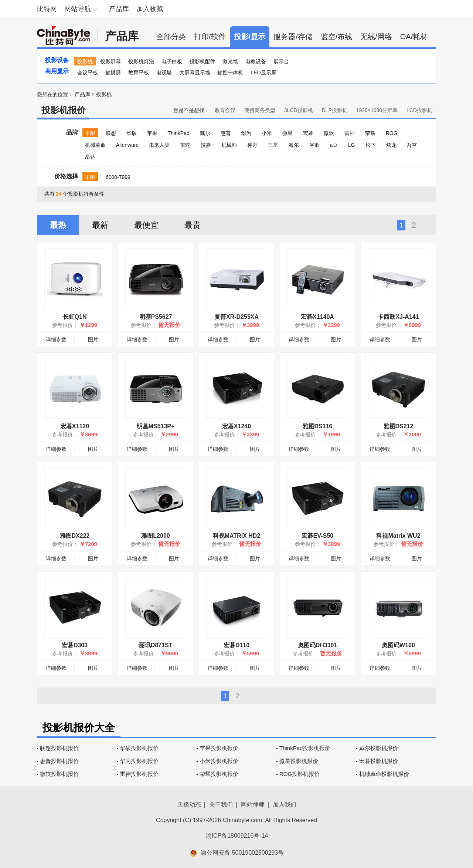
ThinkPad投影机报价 (305, 748)
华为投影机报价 (139, 761)
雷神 (350, 133)
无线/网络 (376, 37)
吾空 (412, 145)
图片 (93, 340)
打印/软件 (210, 37)
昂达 (90, 157)
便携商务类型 (260, 110)
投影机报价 (64, 110)
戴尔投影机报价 (379, 748)
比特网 (47, 9)
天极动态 (189, 805)
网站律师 (253, 805)
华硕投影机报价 (139, 748)
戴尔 (205, 133)
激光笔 (230, 61)
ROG (392, 133)
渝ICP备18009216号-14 (237, 836)
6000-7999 (118, 177)
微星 (287, 133)
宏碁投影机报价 (379, 761)
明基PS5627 (156, 317)
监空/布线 (337, 37)
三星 (273, 145)
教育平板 (139, 72)
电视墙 (164, 72)
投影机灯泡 (141, 61)
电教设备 (256, 61)
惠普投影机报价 (59, 761)
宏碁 (308, 133)
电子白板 (172, 61)
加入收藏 (150, 9)
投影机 (85, 61)
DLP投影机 (335, 110)
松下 (371, 145)
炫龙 (391, 145)
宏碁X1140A (317, 317)
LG (352, 145)
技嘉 (206, 145)
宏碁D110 (236, 645)
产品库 (119, 9)
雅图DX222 (75, 536)
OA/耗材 (414, 37)
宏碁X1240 (236, 426)
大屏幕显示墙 (195, 72)
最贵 (193, 225)
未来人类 (159, 145)
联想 (111, 133)
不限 (90, 133)
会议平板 (88, 72)
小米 (267, 133)
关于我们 (221, 805)
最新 (100, 225)
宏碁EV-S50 (317, 536)
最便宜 (146, 225)
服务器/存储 (293, 37)
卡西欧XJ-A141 (398, 317)
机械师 (229, 145)
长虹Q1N (75, 317)
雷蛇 (185, 145)
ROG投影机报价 (300, 774)
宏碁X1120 (75, 426)
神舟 (252, 145)
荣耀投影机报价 (219, 774)
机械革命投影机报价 (384, 774)
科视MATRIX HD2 (237, 536)
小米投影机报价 (219, 761)
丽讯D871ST (156, 645)
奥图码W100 (398, 645)
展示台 (281, 61)
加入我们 (285, 805)
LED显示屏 (263, 72)
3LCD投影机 (299, 110)
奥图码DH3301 (318, 645)
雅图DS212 (399, 426)
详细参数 (56, 340)
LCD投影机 (419, 110)
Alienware (127, 145)
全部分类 (171, 37)
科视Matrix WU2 (398, 536)
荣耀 (370, 133)
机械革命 (95, 145)
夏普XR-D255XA (236, 317)
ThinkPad (179, 133)
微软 (329, 133)
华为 (246, 133)
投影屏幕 (110, 61)
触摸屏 (113, 72)
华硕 (132, 133)
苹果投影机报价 (219, 748)
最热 (58, 225)
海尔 (294, 145)
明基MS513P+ (156, 426)
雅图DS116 (318, 426)
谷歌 (314, 145)
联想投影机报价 (59, 748)
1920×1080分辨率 (377, 110)
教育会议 (225, 110)
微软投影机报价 (59, 774)
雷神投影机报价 (139, 774)
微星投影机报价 (299, 761)
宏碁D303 (75, 645)
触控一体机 (230, 72)
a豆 (334, 145)
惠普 (226, 133)
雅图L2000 (155, 536)
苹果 (152, 133)
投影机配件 (203, 61)
